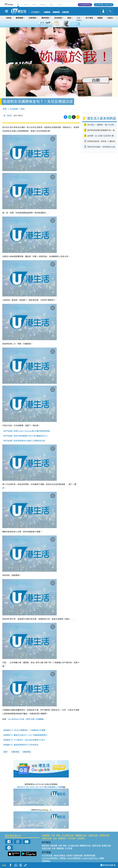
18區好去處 (112, 18)
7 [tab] (58, 27)
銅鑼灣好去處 (81, 835)
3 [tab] (58, 24)
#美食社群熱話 (59, 855)
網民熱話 (16, 752)
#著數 (101, 858)
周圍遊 (100, 18)
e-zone (60, 5)
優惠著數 (19, 18)
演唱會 (9, 18)
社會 (78, 18)
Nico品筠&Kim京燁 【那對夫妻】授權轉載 (26, 719)
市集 (53, 835)
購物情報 (45, 18)
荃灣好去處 (104, 835)
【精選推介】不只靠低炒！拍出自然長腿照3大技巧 (24, 740)
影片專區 (89, 18)
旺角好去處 (47, 838)
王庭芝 (9, 116)
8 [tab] (61, 27)
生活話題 (14, 109)
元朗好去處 (93, 835)
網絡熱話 (27, 752)
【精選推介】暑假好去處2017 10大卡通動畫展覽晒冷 (25, 735)
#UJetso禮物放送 (74, 858)
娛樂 (69, 18)
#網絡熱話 (46, 861)
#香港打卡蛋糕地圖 (74, 855)
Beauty (43, 5)
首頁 (5, 109)
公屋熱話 (47, 12)
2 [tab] (56, 24)
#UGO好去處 (47, 855)
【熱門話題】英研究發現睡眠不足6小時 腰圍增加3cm (25, 436)
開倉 (58, 835)
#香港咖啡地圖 (89, 855)
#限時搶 (62, 858)
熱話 (23, 109)
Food (34, 5)
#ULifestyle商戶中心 (90, 858)
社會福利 (81, 838)
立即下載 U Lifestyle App (105, 5)
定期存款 (65, 12)
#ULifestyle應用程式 (50, 858)
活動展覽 (46, 835)
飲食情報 (58, 18)
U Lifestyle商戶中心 (85, 5)
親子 (6, 752)
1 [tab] (54, 24)
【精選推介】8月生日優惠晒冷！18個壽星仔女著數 (24, 730)
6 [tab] (65, 24)
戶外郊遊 (71, 838)
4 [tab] (61, 24)
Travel (26, 5)
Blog (51, 5)
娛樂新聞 (56, 12)
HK (18, 5)
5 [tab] (63, 24)
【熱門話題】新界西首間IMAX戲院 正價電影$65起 (24, 441)
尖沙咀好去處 (68, 835)
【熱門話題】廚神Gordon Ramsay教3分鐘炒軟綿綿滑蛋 (26, 431)
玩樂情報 (32, 18)
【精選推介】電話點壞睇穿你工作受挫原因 (21, 745)
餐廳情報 (62, 838)
